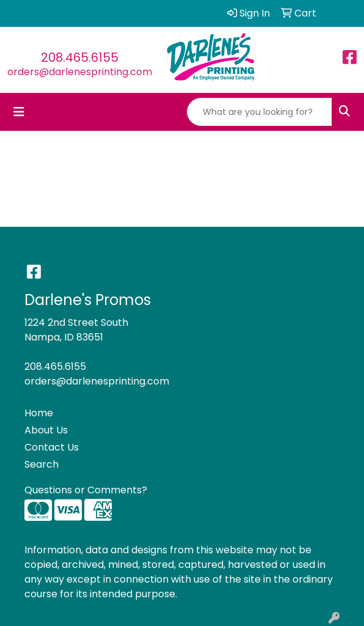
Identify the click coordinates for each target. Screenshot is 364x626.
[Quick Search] (260, 112)
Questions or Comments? (86, 490)
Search (42, 464)
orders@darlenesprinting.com (80, 72)
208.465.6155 (80, 57)
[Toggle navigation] (19, 112)
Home (39, 413)
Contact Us (52, 447)
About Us (46, 430)
